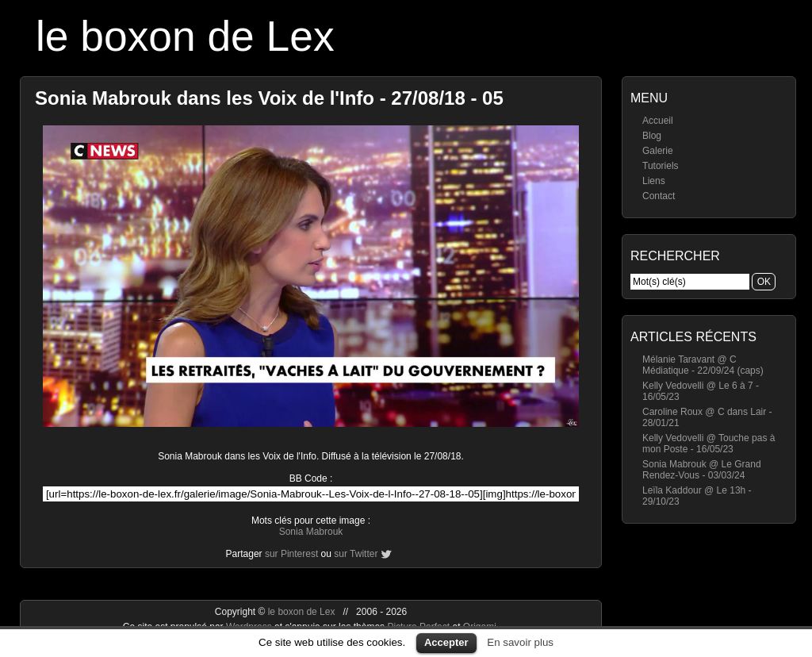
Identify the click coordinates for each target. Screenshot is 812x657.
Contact (659, 196)
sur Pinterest (291, 554)
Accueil (658, 121)
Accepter (446, 642)
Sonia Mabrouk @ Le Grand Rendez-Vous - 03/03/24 (702, 470)
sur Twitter (356, 554)
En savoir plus (520, 642)
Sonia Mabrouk (311, 532)
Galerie (658, 151)
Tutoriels (661, 166)
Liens (654, 181)
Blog (652, 136)
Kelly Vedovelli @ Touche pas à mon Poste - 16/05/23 (709, 444)
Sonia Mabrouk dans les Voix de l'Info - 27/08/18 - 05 (269, 98)
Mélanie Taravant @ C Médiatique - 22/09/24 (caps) (703, 365)
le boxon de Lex (185, 36)
